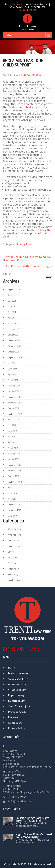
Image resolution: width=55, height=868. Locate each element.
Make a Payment (28, 10)
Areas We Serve (18, 684)
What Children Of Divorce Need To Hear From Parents (26, 258)
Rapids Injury (16, 695)
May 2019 (12, 437)
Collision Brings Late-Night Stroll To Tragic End (32, 819)
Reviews (13, 717)
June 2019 (12, 431)
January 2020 (14, 391)
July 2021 (12, 301)
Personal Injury (14, 574)
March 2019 (13, 448)
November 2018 (15, 471)
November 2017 (15, 510)
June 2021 (12, 306)
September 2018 (15, 482)
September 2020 (15, 357)
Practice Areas (17, 712)
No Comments (32, 75)
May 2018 (12, 499)
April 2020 (12, 374)
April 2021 (12, 318)
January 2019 (14, 459)
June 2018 (12, 493)
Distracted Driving (15, 546)
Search (7, 274)
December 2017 (15, 505)
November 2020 (15, 346)
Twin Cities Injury (19, 706)
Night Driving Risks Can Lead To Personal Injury (34, 836)
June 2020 (12, 369)
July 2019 (12, 425)
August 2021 (13, 295)
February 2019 (14, 454)
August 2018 (13, 488)
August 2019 (13, 420)
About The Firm (14, 529)
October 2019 (14, 408)
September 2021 (15, 289)
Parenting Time (14, 569)
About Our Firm (18, 679)
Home (12, 668)
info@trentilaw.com (39, 4)
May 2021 (12, 312)
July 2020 (12, 363)
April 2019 (12, 442)
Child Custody (14, 540)
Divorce (11, 552)
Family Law (24, 244)
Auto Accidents (15, 535)
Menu (10, 35)
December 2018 (15, 465)
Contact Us (15, 723)
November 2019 (15, 403)
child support (33, 107)
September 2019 (15, 414)
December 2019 (15, 397)
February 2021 (14, 329)
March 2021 (13, 323)
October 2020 (14, 352)
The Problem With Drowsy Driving (29, 266)
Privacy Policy (17, 728)
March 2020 (13, 380)
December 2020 (15, 340)
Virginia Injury (17, 690)
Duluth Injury (16, 701)
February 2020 (14, 386)
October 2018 (14, 476)
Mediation (12, 563)
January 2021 (14, 335)
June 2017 (12, 516)
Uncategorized (14, 580)
